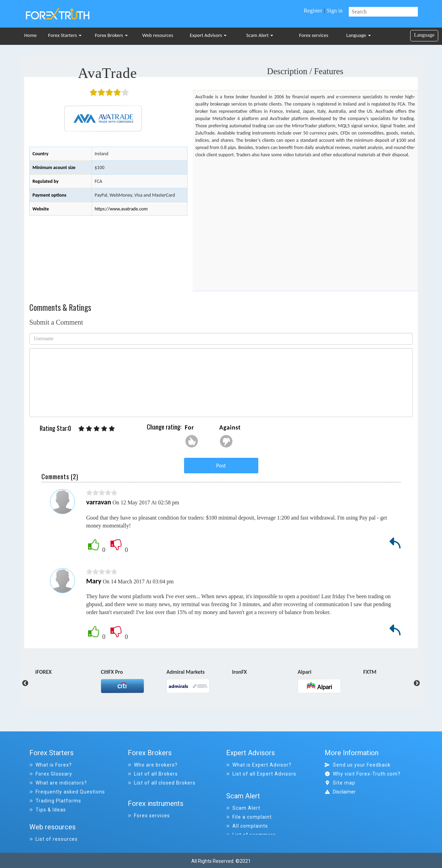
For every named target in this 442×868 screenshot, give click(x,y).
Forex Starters (65, 35)
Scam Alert (260, 35)
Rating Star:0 (55, 428)
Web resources (158, 35)
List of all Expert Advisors (261, 774)
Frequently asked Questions (67, 792)
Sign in (335, 11)
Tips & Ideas (48, 810)
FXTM (370, 672)
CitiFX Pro (112, 672)
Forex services (314, 35)
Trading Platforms (55, 801)
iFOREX (44, 672)
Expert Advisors (208, 35)
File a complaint (249, 810)
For (189, 427)
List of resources (54, 837)
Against (230, 427)
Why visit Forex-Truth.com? (363, 774)
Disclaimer (344, 792)
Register (313, 11)
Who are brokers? (153, 765)
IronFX (239, 672)
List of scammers (251, 828)
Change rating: (164, 427)
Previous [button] (20, 683)
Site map (340, 783)
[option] (68, 674)
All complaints (247, 819)
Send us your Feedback (358, 765)
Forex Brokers (111, 35)
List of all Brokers (153, 774)
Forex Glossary (51, 774)
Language (359, 35)
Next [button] (417, 683)
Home (30, 35)
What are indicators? (58, 783)
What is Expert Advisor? (259, 765)
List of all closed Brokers (162, 783)
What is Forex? (51, 765)
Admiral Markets (186, 672)
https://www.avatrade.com (121, 209)
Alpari (305, 672)
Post (221, 466)
